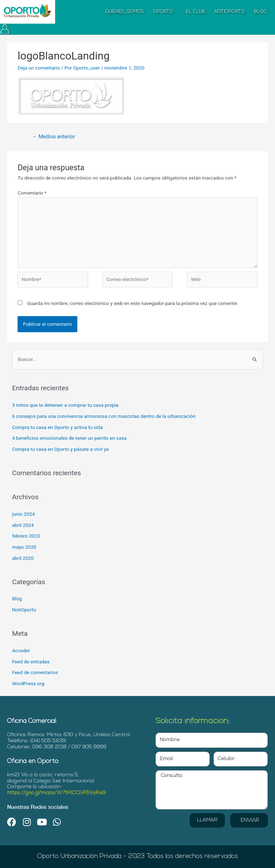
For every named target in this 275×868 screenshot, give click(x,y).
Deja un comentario (39, 68)
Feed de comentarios (35, 672)
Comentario (32, 193)
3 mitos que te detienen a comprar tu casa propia (65, 405)
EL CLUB (196, 12)
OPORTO (165, 12)
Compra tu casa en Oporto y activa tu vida (57, 427)
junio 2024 (24, 514)
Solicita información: (193, 721)
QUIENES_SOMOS (125, 12)
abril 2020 (23, 558)
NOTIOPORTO (230, 12)
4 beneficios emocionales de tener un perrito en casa (69, 438)
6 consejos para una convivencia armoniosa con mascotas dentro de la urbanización (104, 416)
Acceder (21, 650)
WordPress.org (28, 683)
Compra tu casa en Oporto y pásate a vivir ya (61, 449)
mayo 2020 (24, 547)
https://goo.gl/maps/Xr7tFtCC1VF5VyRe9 (56, 793)
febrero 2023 (26, 536)
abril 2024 (23, 525)
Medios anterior (53, 137)
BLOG (260, 12)
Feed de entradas (31, 662)
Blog (17, 598)
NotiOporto (24, 610)
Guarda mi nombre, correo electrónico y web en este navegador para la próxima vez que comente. (133, 303)
